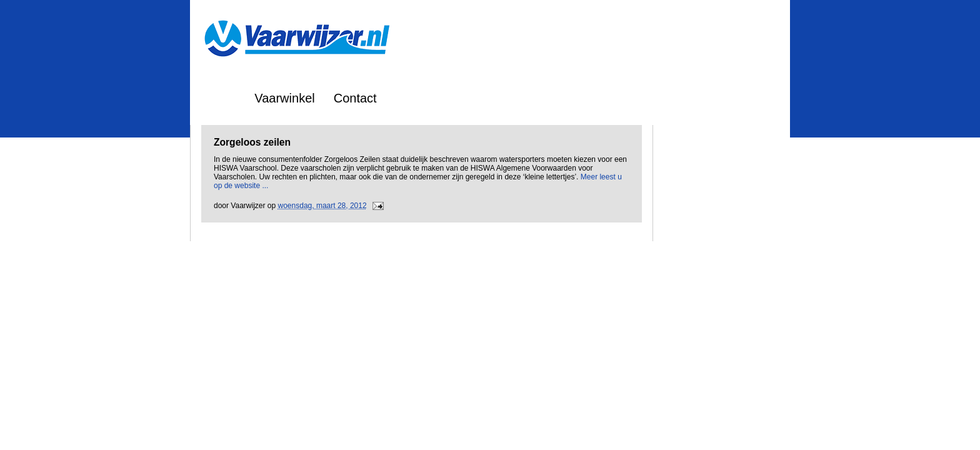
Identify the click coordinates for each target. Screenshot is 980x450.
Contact (355, 98)
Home (219, 98)
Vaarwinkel (284, 98)
